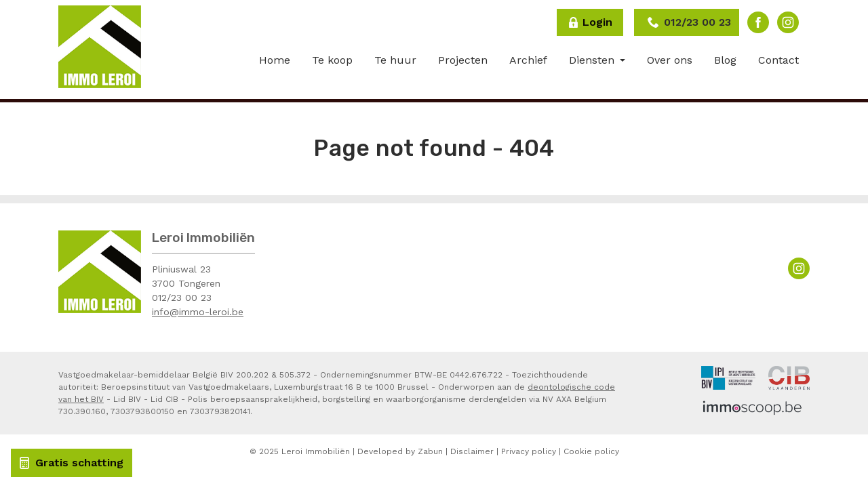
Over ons (670, 60)
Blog (725, 60)
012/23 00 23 (182, 298)
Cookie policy (591, 451)
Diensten (593, 60)
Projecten (463, 60)
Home (275, 60)
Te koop (332, 60)
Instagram (788, 22)
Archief (528, 60)
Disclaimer (472, 451)
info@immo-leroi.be (198, 312)
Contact (778, 60)
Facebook (758, 22)
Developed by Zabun (400, 451)
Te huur (395, 60)
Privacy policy (529, 451)
